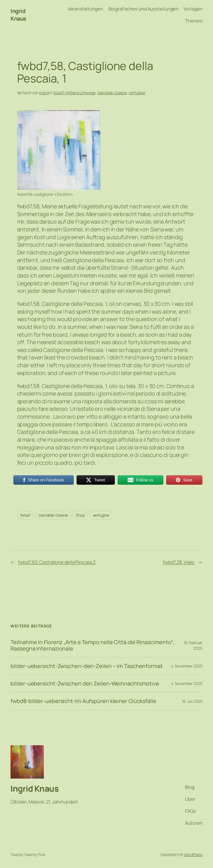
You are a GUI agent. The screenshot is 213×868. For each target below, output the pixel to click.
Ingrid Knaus (18, 15)
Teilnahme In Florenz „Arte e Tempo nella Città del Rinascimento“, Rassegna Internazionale (92, 645)
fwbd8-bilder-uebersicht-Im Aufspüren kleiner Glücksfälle (83, 701)
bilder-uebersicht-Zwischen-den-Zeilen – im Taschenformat (87, 666)
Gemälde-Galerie (112, 93)
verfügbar (137, 93)
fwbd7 (26, 515)
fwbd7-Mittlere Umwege (74, 93)
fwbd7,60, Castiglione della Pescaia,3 (57, 562)
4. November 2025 (187, 666)
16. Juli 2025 (192, 701)
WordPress (193, 855)
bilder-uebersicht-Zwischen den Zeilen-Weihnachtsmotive (85, 684)
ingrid (44, 93)
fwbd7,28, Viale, (179, 562)
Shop (80, 515)
